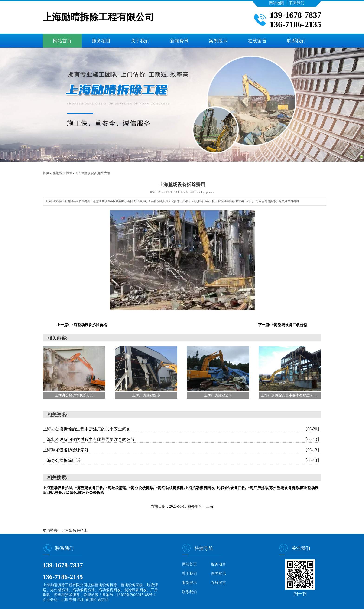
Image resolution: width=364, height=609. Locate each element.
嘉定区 (103, 599)
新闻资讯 (179, 41)
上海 (65, 599)
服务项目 (101, 41)
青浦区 (91, 599)
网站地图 (276, 3)
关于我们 (140, 41)
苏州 (73, 599)
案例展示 (218, 41)
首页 (46, 173)
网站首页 (62, 41)
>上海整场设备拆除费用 (93, 173)
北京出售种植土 (75, 530)
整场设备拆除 (62, 173)
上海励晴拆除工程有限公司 (98, 17)
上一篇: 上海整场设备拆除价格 (82, 325)
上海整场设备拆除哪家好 (182, 450)
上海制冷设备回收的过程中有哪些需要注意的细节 (182, 439)
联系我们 (297, 3)
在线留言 (257, 41)
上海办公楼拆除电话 (182, 460)
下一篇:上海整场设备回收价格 (283, 325)
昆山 (81, 599)
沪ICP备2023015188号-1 (136, 594)
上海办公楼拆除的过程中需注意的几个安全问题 (182, 429)
